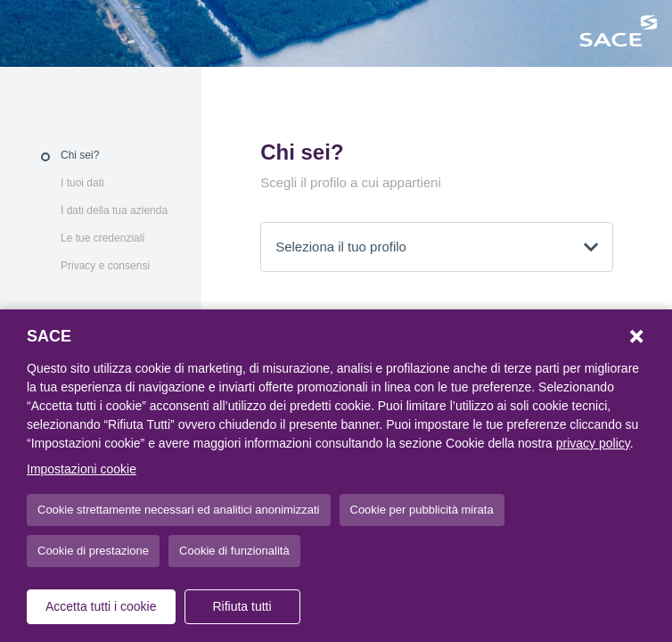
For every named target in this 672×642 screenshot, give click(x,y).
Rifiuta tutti (242, 606)
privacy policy (593, 443)
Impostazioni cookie (82, 469)
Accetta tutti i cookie (101, 606)
